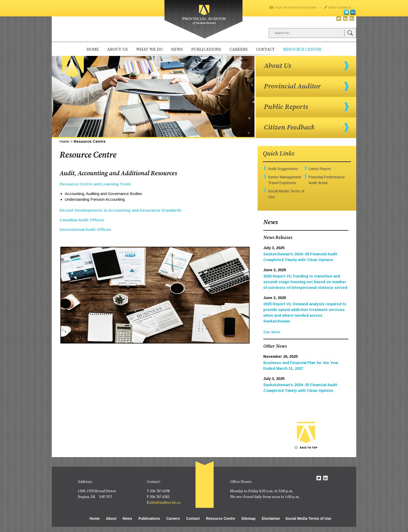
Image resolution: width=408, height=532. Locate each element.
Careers (239, 49)
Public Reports (286, 107)
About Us (117, 49)
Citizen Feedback (289, 127)
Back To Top (308, 447)
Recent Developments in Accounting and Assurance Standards (120, 210)
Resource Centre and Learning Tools (95, 184)
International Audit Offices (85, 229)
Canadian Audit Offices (82, 220)
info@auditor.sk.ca (165, 503)
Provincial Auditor (292, 86)
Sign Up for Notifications (296, 7)
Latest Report (320, 169)
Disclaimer (271, 518)
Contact (265, 49)
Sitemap (248, 518)
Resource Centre (302, 49)
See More (272, 332)
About (111, 518)
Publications (206, 49)
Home (93, 49)
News (177, 49)
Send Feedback (340, 7)
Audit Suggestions (283, 169)
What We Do (149, 49)
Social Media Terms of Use (308, 518)
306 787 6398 (160, 491)
